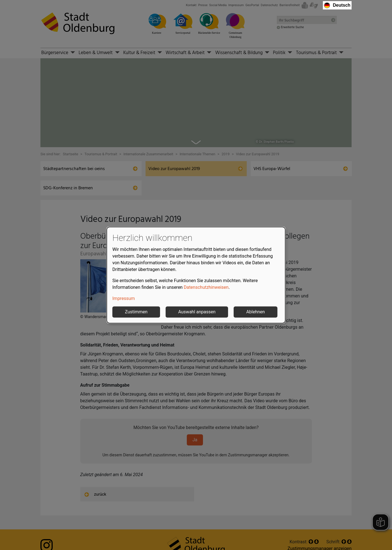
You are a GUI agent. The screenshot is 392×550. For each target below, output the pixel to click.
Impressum (124, 298)
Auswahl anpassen (197, 312)
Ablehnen (256, 312)
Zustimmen (136, 312)
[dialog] (196, 275)
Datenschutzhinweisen (206, 287)
